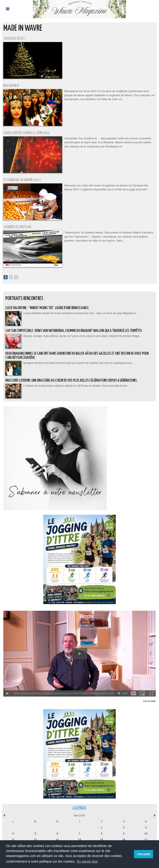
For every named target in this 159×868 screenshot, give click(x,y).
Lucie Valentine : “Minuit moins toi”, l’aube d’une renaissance (47, 308)
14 (79, 839)
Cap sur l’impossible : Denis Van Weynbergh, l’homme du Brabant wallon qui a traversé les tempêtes (74, 331)
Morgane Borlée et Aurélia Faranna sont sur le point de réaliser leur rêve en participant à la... (79, 363)
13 (57, 839)
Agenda (79, 808)
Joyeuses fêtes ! (14, 39)
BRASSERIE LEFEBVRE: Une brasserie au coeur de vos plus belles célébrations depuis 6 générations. (71, 381)
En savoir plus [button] (87, 861)
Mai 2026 (79, 815)
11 (13, 839)
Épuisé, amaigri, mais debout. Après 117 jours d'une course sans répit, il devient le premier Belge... (82, 336)
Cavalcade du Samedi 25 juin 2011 (26, 133)
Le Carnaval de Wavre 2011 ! (22, 180)
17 (146, 839)
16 (124, 839)
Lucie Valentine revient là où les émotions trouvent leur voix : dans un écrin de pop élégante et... (81, 313)
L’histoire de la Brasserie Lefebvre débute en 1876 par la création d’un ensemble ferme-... (77, 386)
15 (102, 839)
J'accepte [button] (144, 854)
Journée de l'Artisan (17, 227)
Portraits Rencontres (24, 299)
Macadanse (11, 86)
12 (35, 839)
